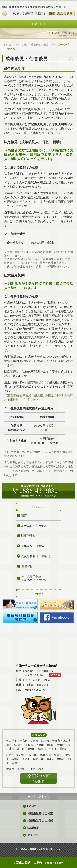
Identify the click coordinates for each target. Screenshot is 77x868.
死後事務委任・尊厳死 (36, 556)
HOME (8, 45)
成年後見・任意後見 (34, 546)
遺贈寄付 (27, 566)
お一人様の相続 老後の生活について (34, 578)
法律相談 (33, 828)
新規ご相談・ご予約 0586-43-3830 (38, 863)
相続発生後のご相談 (40, 821)
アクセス (33, 835)
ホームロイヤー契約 (34, 526)
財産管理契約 (30, 536)
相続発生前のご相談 (36, 45)
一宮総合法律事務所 (28, 849)
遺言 (24, 515)
